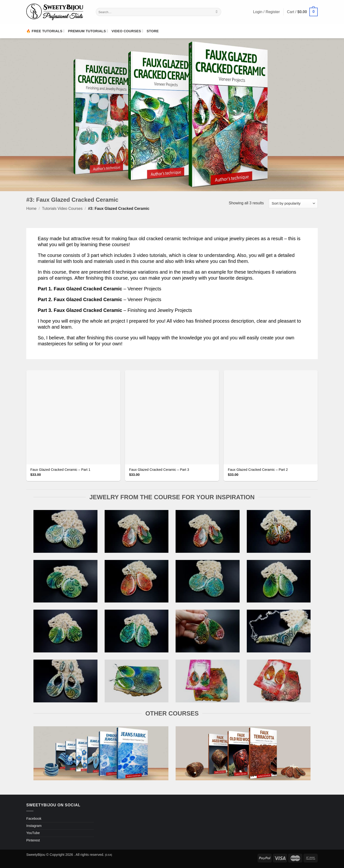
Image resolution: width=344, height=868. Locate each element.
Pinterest (33, 840)
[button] (302, 12)
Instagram (34, 826)
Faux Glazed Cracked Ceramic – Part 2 (258, 470)
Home (31, 209)
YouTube (33, 833)
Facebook (34, 819)
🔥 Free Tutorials (45, 31)
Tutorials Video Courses (62, 209)
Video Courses (127, 31)
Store (153, 31)
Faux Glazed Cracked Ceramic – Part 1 (60, 470)
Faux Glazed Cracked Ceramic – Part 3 (159, 470)
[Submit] (217, 12)
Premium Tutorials (88, 31)
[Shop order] (293, 203)
